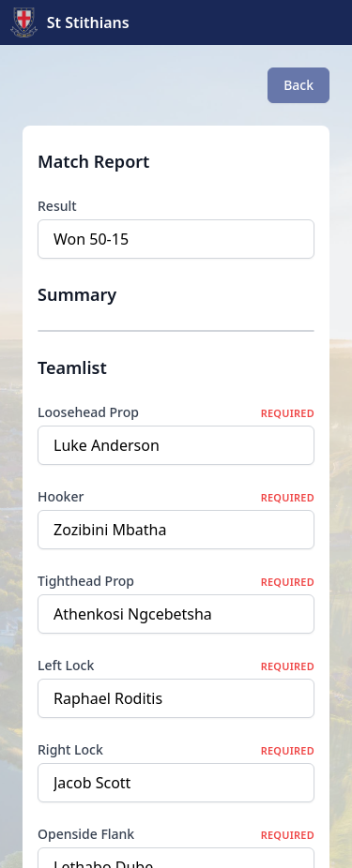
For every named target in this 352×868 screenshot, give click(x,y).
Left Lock (66, 665)
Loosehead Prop (88, 412)
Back (298, 85)
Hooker (61, 496)
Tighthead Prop (86, 581)
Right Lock (70, 749)
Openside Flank (86, 834)
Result (57, 206)
